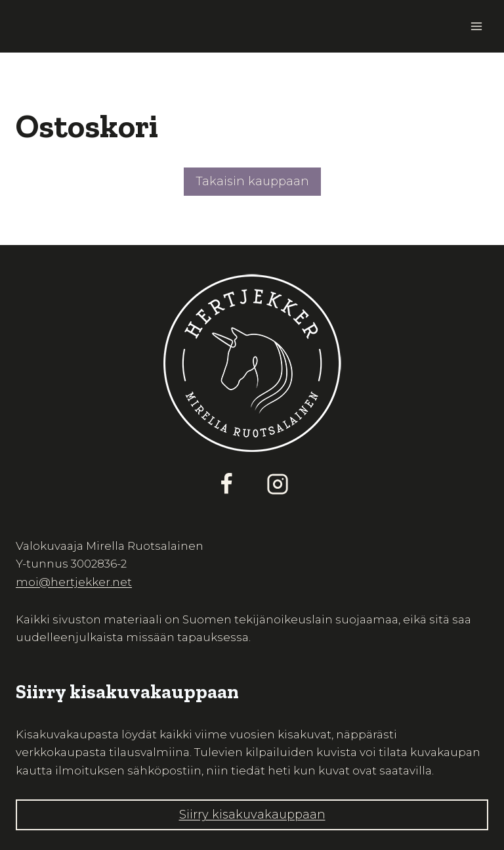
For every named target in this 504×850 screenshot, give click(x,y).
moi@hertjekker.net (74, 582)
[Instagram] (278, 484)
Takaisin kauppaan (252, 181)
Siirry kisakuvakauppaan (252, 815)
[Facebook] (226, 484)
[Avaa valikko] (476, 26)
